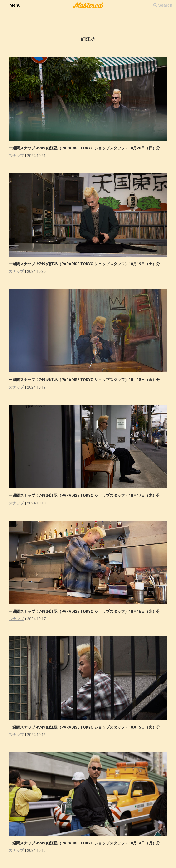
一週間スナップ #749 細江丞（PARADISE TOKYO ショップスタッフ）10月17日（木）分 (88, 495)
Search (165, 5)
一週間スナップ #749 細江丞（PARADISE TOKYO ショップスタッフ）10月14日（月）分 (88, 843)
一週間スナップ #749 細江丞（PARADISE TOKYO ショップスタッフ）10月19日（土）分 (88, 264)
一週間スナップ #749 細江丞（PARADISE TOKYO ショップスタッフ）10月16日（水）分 (88, 612)
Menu (15, 5)
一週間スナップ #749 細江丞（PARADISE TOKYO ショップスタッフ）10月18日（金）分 (88, 380)
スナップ (16, 156)
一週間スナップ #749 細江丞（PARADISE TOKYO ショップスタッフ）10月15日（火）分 (88, 727)
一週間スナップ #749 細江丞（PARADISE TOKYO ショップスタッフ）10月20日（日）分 (88, 148)
